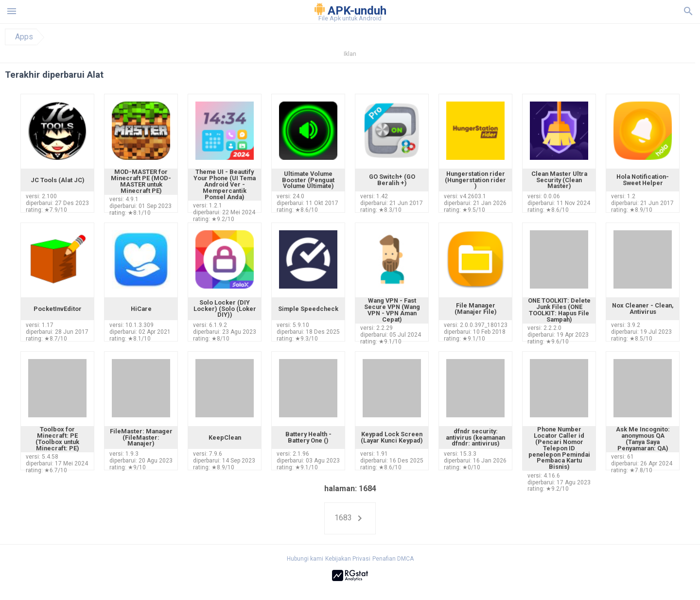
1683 (350, 518)
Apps (24, 37)
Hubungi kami (305, 559)
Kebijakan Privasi (348, 559)
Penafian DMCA (393, 559)
